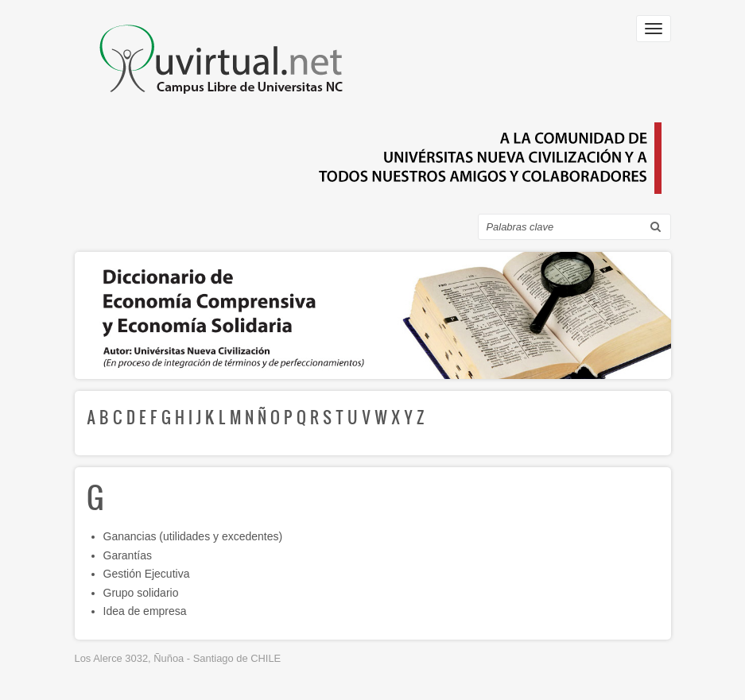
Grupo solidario (141, 593)
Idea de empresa (145, 611)
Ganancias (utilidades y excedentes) (193, 536)
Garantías (128, 555)
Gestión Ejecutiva (147, 574)
